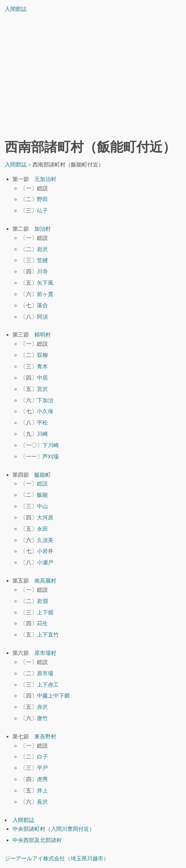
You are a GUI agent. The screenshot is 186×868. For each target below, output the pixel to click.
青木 (42, 366)
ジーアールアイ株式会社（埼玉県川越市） (57, 858)
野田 (42, 199)
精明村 (43, 335)
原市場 (45, 673)
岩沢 (42, 249)
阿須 (42, 317)
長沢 (42, 802)
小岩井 (45, 551)
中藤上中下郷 (53, 696)
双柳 (42, 355)
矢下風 (45, 283)
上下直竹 (48, 635)
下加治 (45, 400)
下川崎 (51, 445)
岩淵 (42, 601)
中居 (42, 378)
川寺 (42, 271)
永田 (42, 529)
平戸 (42, 768)
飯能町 (43, 475)
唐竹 (42, 718)
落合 (42, 305)
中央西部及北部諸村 (37, 840)
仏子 (42, 210)
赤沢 (42, 707)
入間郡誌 (16, 9)
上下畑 (45, 612)
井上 (42, 790)
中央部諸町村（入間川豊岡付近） (54, 829)
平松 (42, 423)
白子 (42, 756)
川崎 (42, 434)
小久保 (45, 411)
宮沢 (42, 389)
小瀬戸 (45, 562)
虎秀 (42, 779)
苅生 (42, 623)
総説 (42, 483)
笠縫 (42, 260)
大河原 (45, 517)
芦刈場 (51, 456)
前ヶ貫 (45, 294)
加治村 (43, 229)
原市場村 (45, 653)
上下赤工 (48, 685)
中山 (42, 506)
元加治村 (45, 179)
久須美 (45, 540)
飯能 (42, 495)
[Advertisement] (93, 78)
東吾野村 (45, 736)
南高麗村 (45, 581)
